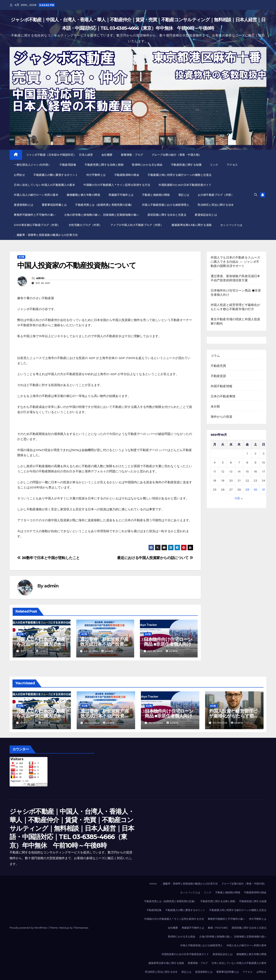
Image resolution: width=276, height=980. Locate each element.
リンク (214, 165)
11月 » (239, 498)
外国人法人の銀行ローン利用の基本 (36, 195)
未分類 (21, 257)
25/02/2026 (92, 723)
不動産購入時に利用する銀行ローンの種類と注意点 (180, 175)
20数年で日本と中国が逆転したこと (48, 558)
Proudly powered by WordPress (29, 928)
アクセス (232, 165)
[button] (256, 195)
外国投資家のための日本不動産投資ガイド (185, 185)
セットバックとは (231, 225)
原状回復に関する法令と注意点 (167, 215)
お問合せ (19, 175)
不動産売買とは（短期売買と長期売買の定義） (104, 205)
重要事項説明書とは (54, 205)
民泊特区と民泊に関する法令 (216, 205)
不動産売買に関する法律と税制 (104, 165)
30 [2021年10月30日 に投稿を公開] (255, 490)
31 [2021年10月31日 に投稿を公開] (264, 490)
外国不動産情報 (221, 386)
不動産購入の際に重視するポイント (56, 175)
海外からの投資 (221, 417)
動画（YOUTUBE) (218, 928)
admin (40, 278)
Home (153, 884)
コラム (215, 356)
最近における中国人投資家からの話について (155, 558)
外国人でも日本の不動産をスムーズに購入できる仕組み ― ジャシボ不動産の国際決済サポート (235, 262)
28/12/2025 (156, 723)
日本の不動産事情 (223, 396)
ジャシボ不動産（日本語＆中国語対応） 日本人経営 (60, 155)
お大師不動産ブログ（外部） (216, 195)
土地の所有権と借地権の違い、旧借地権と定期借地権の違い (102, 215)
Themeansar (81, 928)
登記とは (184, 195)
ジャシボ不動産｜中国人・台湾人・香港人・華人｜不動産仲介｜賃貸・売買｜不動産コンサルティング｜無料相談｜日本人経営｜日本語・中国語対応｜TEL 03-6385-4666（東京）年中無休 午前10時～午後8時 (72, 828)
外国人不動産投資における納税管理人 (166, 205)
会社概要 (107, 155)
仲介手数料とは (96, 175)
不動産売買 (218, 366)
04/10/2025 (221, 723)
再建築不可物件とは (121, 195)
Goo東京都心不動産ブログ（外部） (37, 225)
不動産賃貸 (218, 376)
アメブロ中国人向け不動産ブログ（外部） (137, 225)
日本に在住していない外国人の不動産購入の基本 (44, 185)
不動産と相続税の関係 (156, 195)
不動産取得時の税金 (127, 175)
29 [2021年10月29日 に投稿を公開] (247, 490)
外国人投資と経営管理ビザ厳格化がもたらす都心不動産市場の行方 (234, 716)
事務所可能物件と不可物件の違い (35, 215)
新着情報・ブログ (132, 155)
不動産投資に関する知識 (186, 165)
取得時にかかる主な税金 (147, 165)
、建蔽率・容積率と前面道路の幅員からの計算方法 (46, 235)
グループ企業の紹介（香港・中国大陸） (177, 155)
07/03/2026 (28, 723)
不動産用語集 (68, 165)
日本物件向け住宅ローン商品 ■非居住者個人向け (168, 642)
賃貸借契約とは (24, 205)
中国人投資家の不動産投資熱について (77, 265)
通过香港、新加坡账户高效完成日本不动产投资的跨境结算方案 (104, 644)
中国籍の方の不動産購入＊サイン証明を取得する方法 (117, 185)
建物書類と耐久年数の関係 (83, 195)
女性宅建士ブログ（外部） (85, 225)
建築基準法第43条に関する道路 (192, 225)
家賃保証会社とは (206, 215)
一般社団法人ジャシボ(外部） (32, 165)
